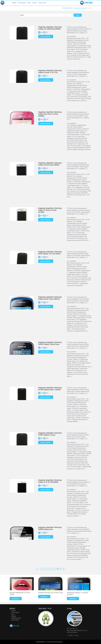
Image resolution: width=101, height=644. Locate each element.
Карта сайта (42, 3)
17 (42, 569)
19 (48, 569)
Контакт (35, 3)
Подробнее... (16, 599)
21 (55, 569)
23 (60, 569)
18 (45, 569)
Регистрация (22, 3)
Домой (14, 3)
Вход (29, 3)
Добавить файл (16, 618)
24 (64, 569)
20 (52, 569)
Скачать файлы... (46, 36)
